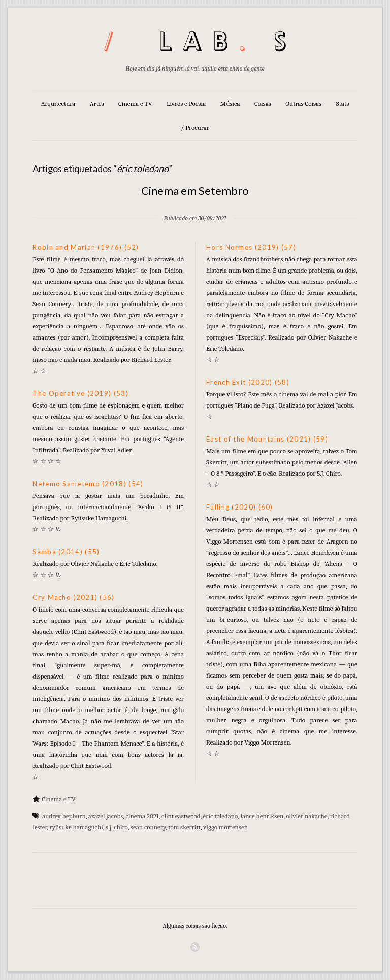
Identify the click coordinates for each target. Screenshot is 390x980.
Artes (97, 103)
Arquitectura (58, 103)
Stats (343, 103)
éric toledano (221, 816)
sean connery (148, 827)
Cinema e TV (135, 103)
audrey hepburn (64, 816)
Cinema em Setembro (195, 191)
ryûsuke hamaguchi (76, 827)
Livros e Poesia (186, 103)
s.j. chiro (117, 827)
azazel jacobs (106, 816)
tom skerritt (184, 827)
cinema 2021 (142, 816)
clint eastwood (181, 816)
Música (230, 103)
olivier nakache (306, 816)
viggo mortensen (225, 827)
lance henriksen (262, 816)
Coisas (263, 103)
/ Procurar (195, 128)
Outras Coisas (303, 103)
